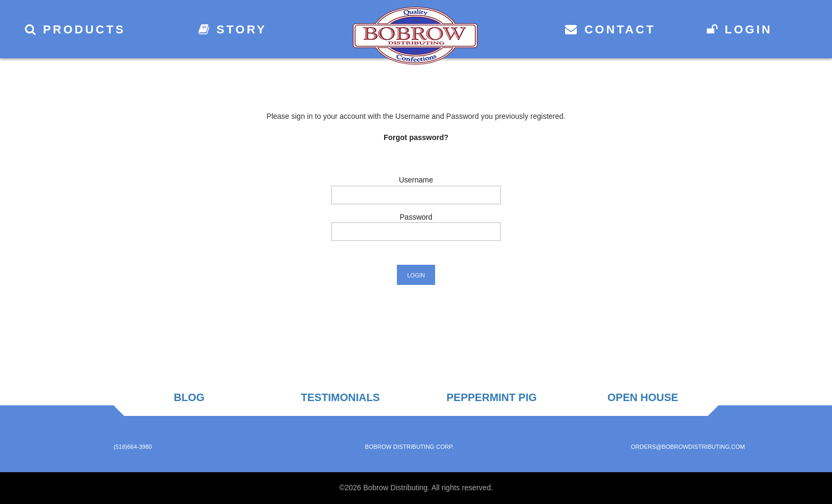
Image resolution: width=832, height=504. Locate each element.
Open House (643, 397)
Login (740, 29)
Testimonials (340, 397)
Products (75, 29)
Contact (610, 29)
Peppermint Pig (491, 397)
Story (233, 29)
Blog (189, 397)
